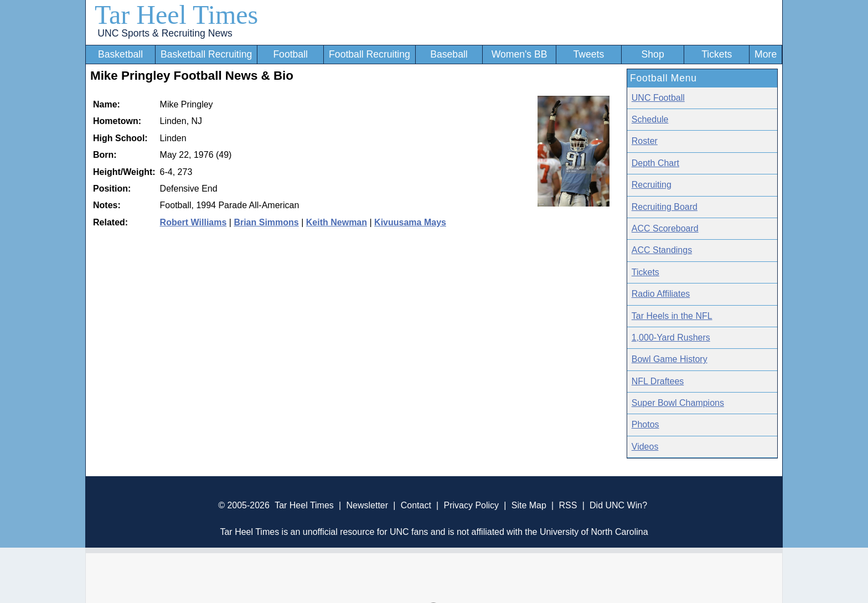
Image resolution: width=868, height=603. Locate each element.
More (766, 54)
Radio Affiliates (661, 294)
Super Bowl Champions (678, 403)
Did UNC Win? (618, 505)
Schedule (650, 119)
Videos (645, 447)
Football (290, 54)
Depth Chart (655, 163)
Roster (645, 141)
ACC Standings (662, 250)
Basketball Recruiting (206, 54)
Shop (653, 54)
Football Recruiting (370, 54)
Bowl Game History (670, 359)
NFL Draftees (658, 381)
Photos (645, 424)
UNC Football (658, 98)
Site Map (529, 505)
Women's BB (520, 54)
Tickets (717, 54)
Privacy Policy (471, 505)
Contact (416, 505)
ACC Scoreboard (665, 228)
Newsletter (367, 505)
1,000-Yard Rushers (671, 337)
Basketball (120, 54)
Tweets (588, 54)
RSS (568, 505)
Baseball (449, 54)
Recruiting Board (665, 207)
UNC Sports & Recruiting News (165, 33)
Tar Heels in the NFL (672, 316)
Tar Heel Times (176, 15)
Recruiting (652, 185)
